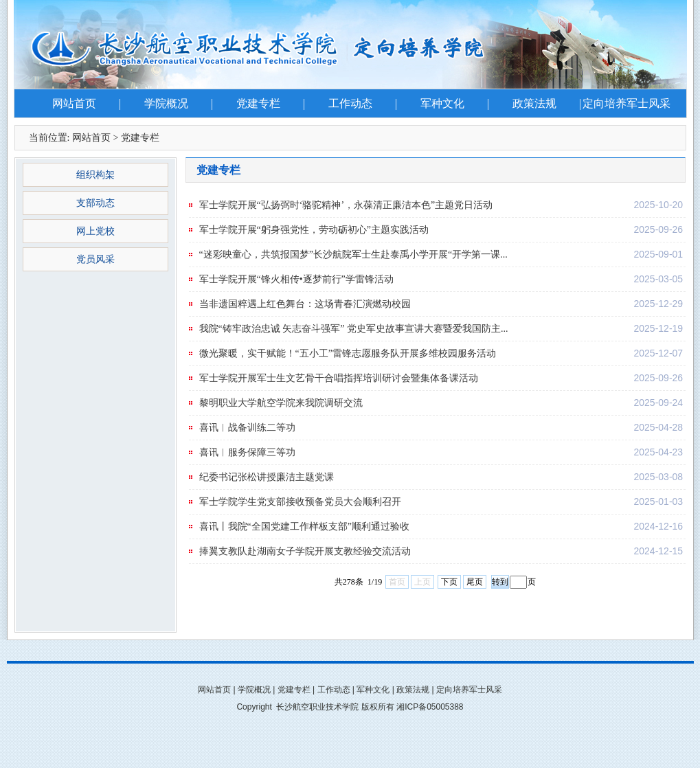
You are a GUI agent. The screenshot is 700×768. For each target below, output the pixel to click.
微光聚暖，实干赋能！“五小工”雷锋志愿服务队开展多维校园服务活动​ (348, 353)
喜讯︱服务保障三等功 (247, 452)
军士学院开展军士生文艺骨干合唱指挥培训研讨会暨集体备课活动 (339, 378)
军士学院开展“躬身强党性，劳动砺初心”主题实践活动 (314, 230)
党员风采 (95, 259)
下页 (449, 582)
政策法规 (534, 103)
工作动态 (350, 103)
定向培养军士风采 (626, 103)
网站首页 (74, 103)
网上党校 (95, 231)
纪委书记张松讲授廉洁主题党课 (267, 477)
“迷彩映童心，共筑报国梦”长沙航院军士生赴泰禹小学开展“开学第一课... (353, 255)
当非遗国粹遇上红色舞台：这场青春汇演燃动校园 (305, 304)
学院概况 (166, 103)
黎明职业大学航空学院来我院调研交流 (281, 403)
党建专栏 (258, 103)
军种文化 (442, 103)
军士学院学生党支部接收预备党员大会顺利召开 (300, 502)
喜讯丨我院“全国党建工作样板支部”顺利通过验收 (304, 527)
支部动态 (95, 203)
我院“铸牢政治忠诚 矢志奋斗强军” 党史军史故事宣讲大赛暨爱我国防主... (354, 329)
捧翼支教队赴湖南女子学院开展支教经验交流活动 (305, 551)
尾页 (475, 582)
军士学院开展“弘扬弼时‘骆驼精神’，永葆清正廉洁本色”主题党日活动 (346, 205)
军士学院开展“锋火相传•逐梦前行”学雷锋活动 (296, 279)
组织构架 (95, 175)
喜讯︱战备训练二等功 (247, 428)
